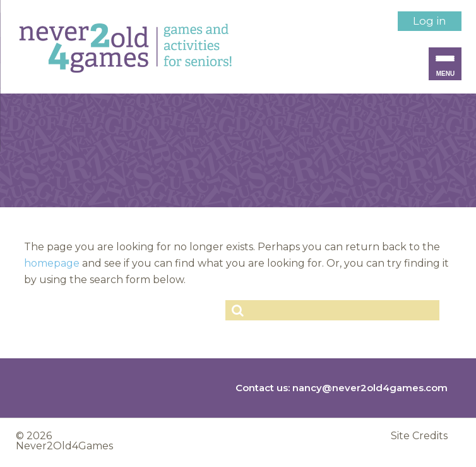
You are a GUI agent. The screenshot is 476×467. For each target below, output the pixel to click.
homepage (52, 263)
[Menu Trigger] (445, 64)
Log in (430, 21)
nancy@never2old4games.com (370, 388)
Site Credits (419, 436)
